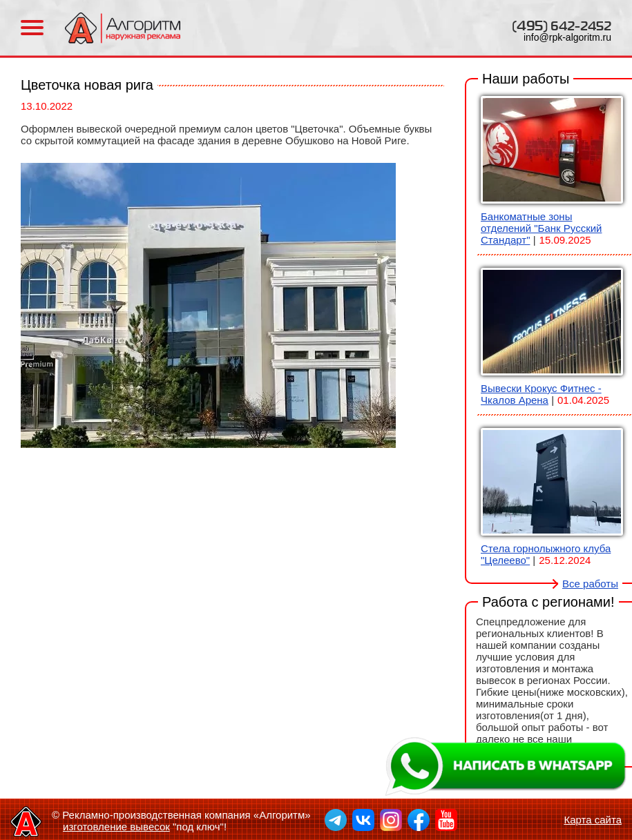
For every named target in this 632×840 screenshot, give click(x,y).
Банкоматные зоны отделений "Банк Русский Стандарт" (541, 228)
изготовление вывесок (116, 827)
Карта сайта (593, 820)
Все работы (590, 584)
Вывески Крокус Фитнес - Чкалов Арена (541, 394)
